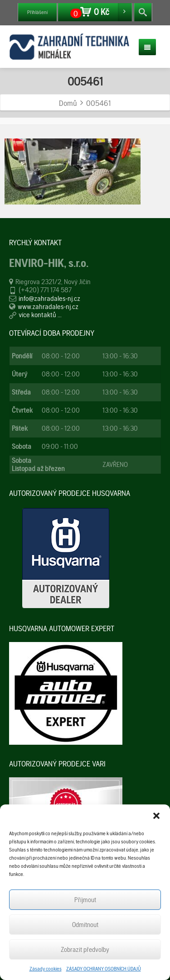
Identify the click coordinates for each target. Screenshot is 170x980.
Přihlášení (37, 12)
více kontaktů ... (40, 315)
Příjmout (85, 900)
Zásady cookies (46, 969)
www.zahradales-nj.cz (48, 307)
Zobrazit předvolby (85, 950)
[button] (156, 816)
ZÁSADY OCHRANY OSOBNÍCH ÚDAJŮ (104, 969)
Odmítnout (85, 925)
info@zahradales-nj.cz (49, 298)
